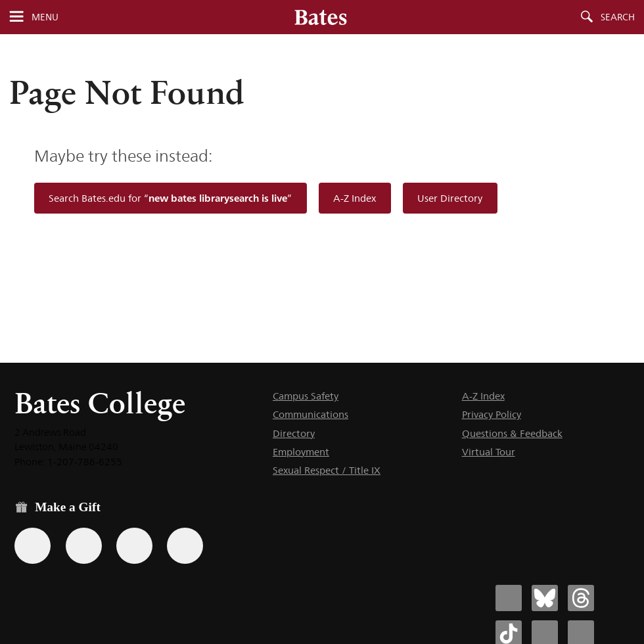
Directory (294, 433)
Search (618, 17)
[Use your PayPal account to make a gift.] (134, 546)
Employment (301, 452)
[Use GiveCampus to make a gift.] (185, 546)
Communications (310, 414)
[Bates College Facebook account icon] (509, 598)
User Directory (450, 198)
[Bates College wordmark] (321, 17)
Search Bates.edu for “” (170, 198)
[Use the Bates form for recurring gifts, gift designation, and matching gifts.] (33, 546)
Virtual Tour (489, 452)
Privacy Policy (492, 414)
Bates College (100, 403)
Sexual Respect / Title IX (327, 470)
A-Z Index (355, 198)
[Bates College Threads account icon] (581, 598)
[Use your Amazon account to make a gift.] (84, 546)
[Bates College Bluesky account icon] (545, 598)
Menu (45, 17)
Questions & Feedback (512, 433)
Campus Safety (306, 396)
